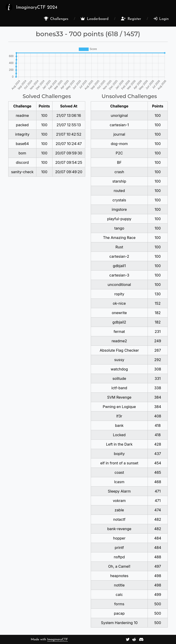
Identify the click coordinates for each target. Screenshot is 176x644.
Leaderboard (95, 19)
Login (161, 19)
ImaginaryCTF (58, 640)
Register (131, 19)
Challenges (56, 19)
